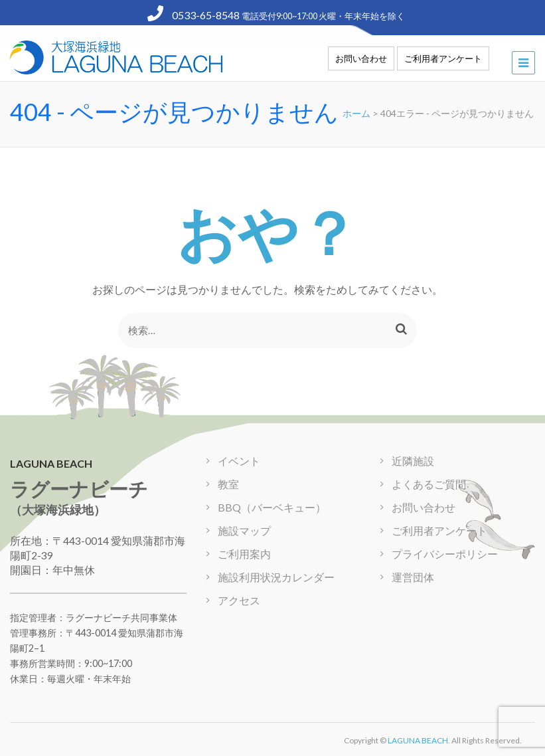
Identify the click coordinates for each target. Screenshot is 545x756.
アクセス (239, 600)
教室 (228, 484)
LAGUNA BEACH (418, 740)
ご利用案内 (244, 554)
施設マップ (244, 530)
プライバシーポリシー (445, 554)
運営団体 (413, 577)
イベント (239, 461)
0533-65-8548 (195, 15)
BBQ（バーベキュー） (272, 507)
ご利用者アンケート (443, 58)
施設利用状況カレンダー (276, 577)
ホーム (356, 113)
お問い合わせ (361, 58)
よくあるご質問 (429, 484)
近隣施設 (413, 461)
